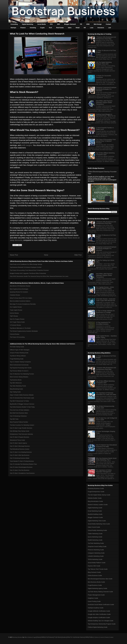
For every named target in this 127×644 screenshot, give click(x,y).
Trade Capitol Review (16, 310)
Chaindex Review (15, 295)
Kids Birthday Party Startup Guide (20, 431)
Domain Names (80, 637)
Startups (13, 28)
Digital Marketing (28, 24)
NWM (43, 637)
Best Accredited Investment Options (20, 301)
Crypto (42, 28)
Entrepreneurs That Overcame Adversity (21, 434)
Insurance (101, 28)
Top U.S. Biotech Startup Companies (20, 362)
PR (81, 24)
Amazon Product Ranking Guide (19, 353)
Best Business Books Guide (96, 582)
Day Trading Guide (15, 392)
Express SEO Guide (94, 566)
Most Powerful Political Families (19, 422)
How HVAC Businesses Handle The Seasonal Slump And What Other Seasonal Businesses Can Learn (39, 276)
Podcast (51, 637)
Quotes (64, 637)
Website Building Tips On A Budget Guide (101, 621)
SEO (59, 24)
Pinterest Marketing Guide (96, 550)
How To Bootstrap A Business (18, 416)
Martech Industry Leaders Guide (98, 505)
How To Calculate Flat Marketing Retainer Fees (23, 464)
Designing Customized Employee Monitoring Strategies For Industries (106, 89)
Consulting (14, 24)
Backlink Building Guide (95, 514)
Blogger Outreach (70, 24)
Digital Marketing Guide (95, 508)
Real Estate (60, 28)
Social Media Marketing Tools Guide (99, 524)
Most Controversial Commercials (19, 365)
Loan (92, 28)
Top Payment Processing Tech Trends (21, 368)
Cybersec (97, 637)
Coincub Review (15, 334)
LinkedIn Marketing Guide (96, 556)
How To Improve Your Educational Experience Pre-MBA (106, 446)
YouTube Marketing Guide (96, 543)
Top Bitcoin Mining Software (18, 356)
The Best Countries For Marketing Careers (22, 425)
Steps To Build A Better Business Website (22, 395)
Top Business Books (16, 380)
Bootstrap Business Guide (96, 488)
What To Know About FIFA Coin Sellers (21, 298)
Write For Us (71, 637)
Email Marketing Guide (95, 511)
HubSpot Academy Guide (96, 608)
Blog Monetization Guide (95, 501)
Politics (91, 637)
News (39, 637)
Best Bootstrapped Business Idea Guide (100, 579)
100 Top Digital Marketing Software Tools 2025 (104, 63)
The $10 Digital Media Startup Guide (99, 495)
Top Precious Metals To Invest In (19, 371)
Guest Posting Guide (94, 601)
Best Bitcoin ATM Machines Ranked (20, 286)
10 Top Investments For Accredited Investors (103, 323)
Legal (35, 637)
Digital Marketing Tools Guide (97, 521)
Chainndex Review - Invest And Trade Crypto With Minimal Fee (106, 300)
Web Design (98, 24)
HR (85, 28)
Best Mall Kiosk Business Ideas (19, 413)
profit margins (27, 145)
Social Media (42, 24)
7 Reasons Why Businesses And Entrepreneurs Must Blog (106, 38)
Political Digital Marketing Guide (98, 627)
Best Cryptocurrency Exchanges (19, 289)
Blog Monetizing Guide (16, 389)
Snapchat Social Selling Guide (97, 547)
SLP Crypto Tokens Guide (17, 322)
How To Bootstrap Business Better (20, 458)
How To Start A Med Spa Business (20, 455)
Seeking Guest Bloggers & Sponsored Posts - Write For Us (106, 115)
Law (110, 28)
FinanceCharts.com (40, 120)
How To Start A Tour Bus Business (20, 470)
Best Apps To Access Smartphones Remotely (23, 304)
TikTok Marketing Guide (95, 559)
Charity (107, 637)
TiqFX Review (14, 316)
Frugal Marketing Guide (17, 359)
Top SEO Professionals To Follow (19, 401)
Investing (33, 28)
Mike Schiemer (28, 637)
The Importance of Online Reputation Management (104, 471)
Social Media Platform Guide (97, 563)
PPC (51, 24)
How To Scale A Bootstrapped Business (21, 467)
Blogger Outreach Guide (95, 517)
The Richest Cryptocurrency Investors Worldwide (24, 331)
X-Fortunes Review (15, 325)
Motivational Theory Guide (17, 440)
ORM (88, 24)
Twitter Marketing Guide (95, 534)
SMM (87, 637)
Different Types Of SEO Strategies (20, 350)
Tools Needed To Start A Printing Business (22, 461)
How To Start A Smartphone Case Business (22, 473)
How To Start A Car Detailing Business (21, 452)
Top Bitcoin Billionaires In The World (20, 328)
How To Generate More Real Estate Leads (22, 398)
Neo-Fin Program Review (17, 319)
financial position (68, 153)
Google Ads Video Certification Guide (99, 614)
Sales (70, 28)
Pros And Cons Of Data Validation (20, 410)
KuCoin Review (14, 313)
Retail (78, 28)
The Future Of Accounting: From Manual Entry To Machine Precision (29, 270)
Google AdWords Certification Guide (99, 611)
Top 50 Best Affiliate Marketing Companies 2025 (105, 154)
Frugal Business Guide (95, 585)
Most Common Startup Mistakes (19, 377)
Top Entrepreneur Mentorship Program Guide (102, 624)
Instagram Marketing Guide (96, 553)
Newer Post (14, 255)
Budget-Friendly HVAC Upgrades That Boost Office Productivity (28, 273)
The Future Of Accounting (17, 337)
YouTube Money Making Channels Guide (100, 592)
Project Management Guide (96, 595)
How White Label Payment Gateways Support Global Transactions (104, 103)
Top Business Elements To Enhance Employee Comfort (26, 267)
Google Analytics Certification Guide (99, 618)
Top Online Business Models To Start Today (22, 407)
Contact (108, 24)
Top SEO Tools (14, 419)
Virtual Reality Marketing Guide (97, 530)
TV (55, 637)
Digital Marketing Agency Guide (97, 588)
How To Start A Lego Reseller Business (21, 428)
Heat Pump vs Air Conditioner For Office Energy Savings (26, 264)
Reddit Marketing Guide (95, 540)
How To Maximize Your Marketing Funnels (22, 374)
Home (46, 255)
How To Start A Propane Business (20, 437)
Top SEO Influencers (16, 383)
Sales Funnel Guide (94, 527)
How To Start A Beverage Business (20, 446)
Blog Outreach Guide (94, 572)
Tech (50, 28)
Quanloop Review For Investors (19, 292)
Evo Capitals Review (16, 307)
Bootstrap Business (17, 637)
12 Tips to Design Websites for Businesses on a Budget (105, 312)
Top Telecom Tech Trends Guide (98, 569)
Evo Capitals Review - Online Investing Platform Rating (105, 288)
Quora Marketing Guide (95, 537)
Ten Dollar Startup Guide (17, 347)
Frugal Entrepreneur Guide (96, 492)
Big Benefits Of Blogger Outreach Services (22, 404)
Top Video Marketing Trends (18, 386)
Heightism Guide (93, 598)
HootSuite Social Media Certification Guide (101, 605)
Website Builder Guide (95, 498)
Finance (23, 28)
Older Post (78, 255)
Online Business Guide (95, 576)
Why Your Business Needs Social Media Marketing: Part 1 (106, 459)
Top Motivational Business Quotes (20, 449)
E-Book (59, 637)
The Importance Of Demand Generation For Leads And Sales (106, 394)
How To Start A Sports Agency (18, 443)
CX (46, 637)
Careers (102, 637)
